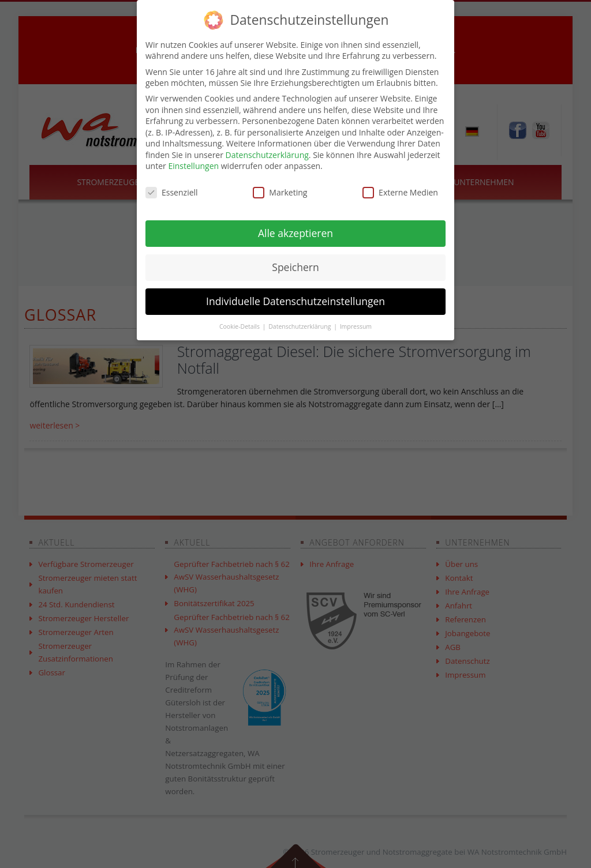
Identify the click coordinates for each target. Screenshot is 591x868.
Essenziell (172, 192)
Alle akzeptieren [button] (295, 233)
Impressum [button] (356, 326)
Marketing (280, 192)
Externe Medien (400, 192)
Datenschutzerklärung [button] (300, 326)
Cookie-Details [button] (240, 326)
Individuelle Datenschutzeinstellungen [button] (295, 301)
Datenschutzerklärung (267, 155)
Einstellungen (193, 166)
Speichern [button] (295, 267)
